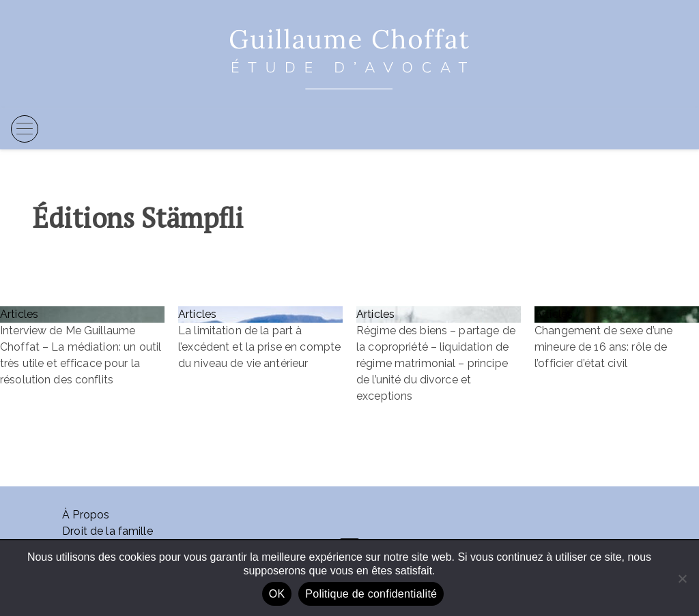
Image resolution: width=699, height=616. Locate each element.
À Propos (86, 515)
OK (277, 594)
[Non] (682, 578)
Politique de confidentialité (371, 594)
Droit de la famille (107, 531)
